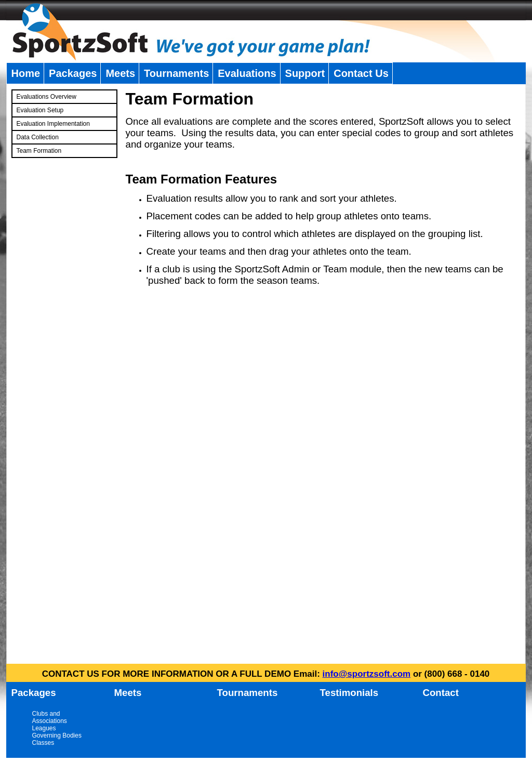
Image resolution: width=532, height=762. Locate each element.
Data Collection (38, 137)
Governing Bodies (57, 735)
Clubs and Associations (50, 717)
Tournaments (176, 73)
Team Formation (39, 151)
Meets (120, 73)
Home (26, 73)
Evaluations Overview (46, 97)
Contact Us (361, 73)
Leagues (44, 728)
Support (305, 73)
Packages (73, 73)
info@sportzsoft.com (367, 674)
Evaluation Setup (40, 110)
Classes (43, 743)
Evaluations (247, 73)
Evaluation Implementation (53, 124)
